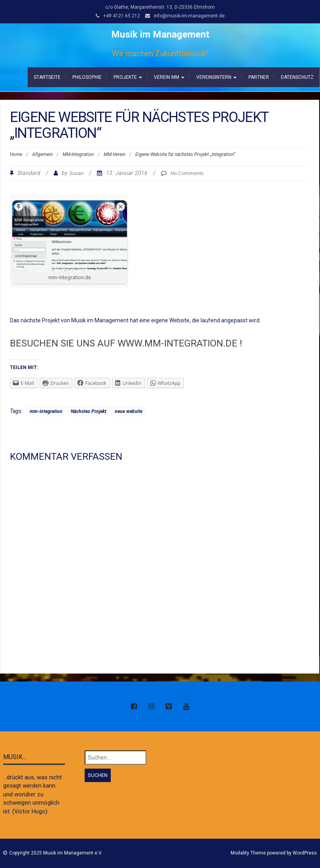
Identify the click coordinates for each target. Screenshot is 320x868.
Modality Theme (248, 853)
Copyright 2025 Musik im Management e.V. (56, 853)
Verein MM (169, 77)
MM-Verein (115, 154)
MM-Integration (78, 154)
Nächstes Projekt (89, 411)
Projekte (128, 77)
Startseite (47, 77)
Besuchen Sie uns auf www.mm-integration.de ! (126, 343)
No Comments (187, 173)
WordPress (305, 853)
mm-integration (46, 411)
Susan (76, 173)
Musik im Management (160, 34)
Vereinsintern (216, 77)
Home (16, 154)
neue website (129, 411)
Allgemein (42, 154)
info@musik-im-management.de (189, 16)
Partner (259, 77)
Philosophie (87, 77)
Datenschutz (297, 77)
